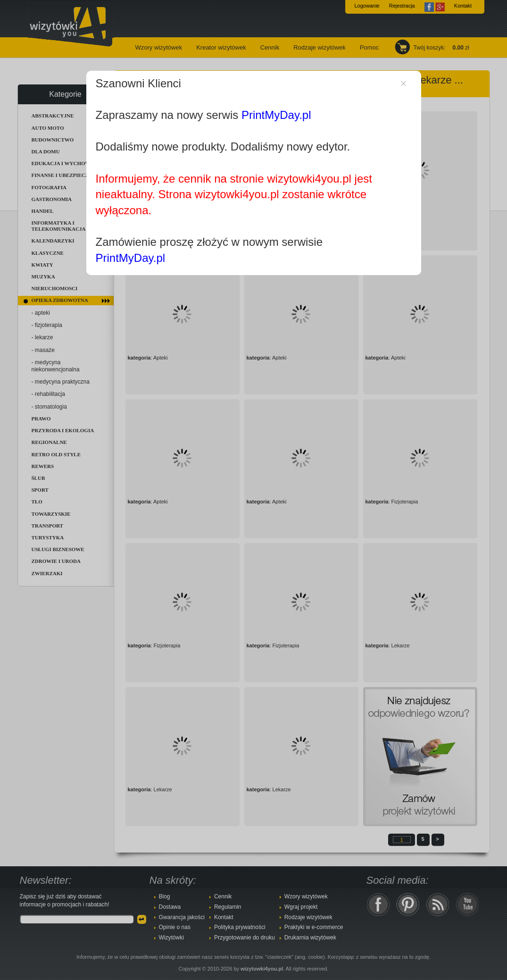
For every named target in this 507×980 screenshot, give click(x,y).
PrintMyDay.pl (276, 115)
